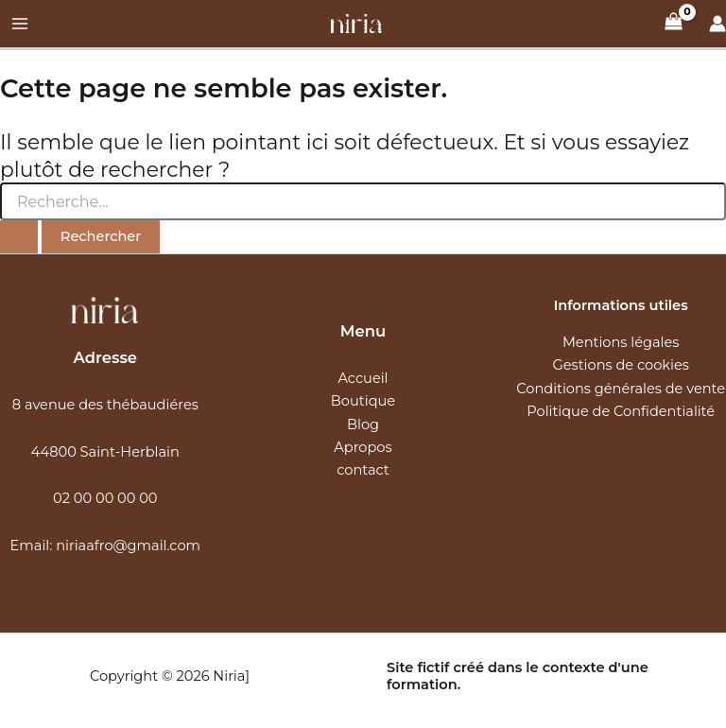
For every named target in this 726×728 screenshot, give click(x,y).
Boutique (363, 401)
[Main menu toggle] (20, 24)
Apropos (363, 447)
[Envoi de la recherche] (19, 237)
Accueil (363, 378)
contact (363, 470)
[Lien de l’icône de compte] (717, 24)
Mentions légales (621, 342)
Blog (363, 425)
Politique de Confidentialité (621, 411)
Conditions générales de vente (621, 389)
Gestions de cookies (620, 365)
